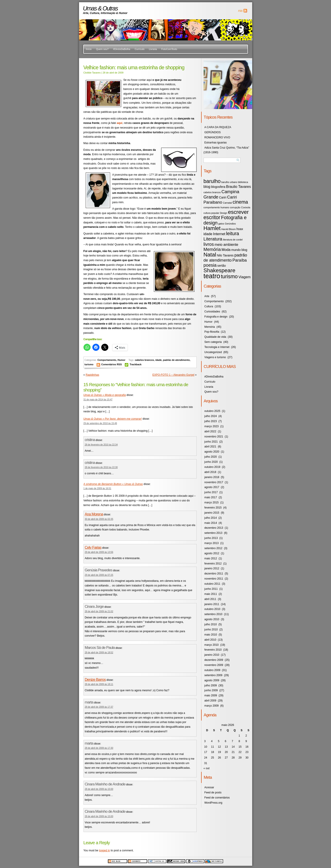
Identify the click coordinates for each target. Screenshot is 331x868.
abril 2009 (210, 701)
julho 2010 (211, 624)
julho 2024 (211, 416)
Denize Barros (95, 680)
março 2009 (212, 706)
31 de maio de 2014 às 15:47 (98, 400)
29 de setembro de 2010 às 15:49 (100, 423)
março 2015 (212, 503)
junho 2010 (211, 630)
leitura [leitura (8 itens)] (233, 233)
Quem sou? (102, 49)
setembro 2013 (213, 533)
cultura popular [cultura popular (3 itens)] (211, 213)
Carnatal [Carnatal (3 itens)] (227, 203)
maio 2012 (211, 558)
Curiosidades (212, 312)
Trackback (136, 364)
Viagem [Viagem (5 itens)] (245, 277)
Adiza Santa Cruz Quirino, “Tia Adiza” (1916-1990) (226, 150)
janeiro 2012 (212, 568)
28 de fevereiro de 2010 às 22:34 (101, 445)
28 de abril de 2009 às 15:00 (99, 789)
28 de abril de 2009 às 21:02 (99, 611)
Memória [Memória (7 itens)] (212, 249)
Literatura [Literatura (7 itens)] (213, 239)
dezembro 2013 (214, 528)
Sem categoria (213, 342)
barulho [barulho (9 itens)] (212, 181)
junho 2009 (211, 690)
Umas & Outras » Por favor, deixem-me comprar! (113, 419)
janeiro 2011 (212, 604)
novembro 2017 (214, 482)
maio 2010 (211, 635)
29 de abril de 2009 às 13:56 (99, 552)
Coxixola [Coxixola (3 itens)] (246, 207)
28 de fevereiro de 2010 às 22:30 (101, 467)
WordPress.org (213, 803)
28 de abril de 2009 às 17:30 (99, 748)
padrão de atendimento (176, 360)
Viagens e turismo (215, 357)
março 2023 (212, 426)
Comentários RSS (112, 364)
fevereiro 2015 (213, 508)
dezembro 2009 (214, 660)
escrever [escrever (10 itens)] (238, 212)
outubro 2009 (212, 670)
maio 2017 (211, 497)
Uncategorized (213, 352)
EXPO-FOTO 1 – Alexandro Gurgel (173, 375)
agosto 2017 (212, 487)
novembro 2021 (214, 437)
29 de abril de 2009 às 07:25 (99, 575)
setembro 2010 (213, 614)
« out (207, 768)
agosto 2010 (212, 619)
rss (240, 11)
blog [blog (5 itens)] (207, 187)
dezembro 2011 (214, 574)
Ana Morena (94, 514)
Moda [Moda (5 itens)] (226, 250)
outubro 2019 (212, 467)
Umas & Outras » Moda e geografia (105, 395)
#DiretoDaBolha (122, 49)
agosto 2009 (212, 680)
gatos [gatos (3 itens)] (221, 224)
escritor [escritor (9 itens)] (212, 217)
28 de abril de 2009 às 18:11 (99, 684)
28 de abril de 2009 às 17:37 (99, 707)
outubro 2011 (212, 584)
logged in (104, 850)
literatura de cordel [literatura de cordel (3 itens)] (233, 240)
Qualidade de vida (215, 337)
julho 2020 (211, 457)
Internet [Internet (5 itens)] (219, 234)
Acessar (209, 787)
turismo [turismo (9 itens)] (229, 276)
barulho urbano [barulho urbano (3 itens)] (229, 182)
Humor (121, 360)
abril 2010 (210, 640)
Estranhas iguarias (216, 143)
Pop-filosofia (212, 332)
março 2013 (212, 543)
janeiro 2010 (212, 655)
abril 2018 (210, 472)
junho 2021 (211, 442)
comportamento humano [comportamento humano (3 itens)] (216, 207)
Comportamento (107, 360)
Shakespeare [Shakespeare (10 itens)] (219, 270)
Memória (210, 327)
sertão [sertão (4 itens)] (222, 266)
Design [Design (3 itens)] (223, 213)
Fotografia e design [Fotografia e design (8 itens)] (225, 220)
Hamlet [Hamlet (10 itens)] (212, 228)
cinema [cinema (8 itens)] (240, 202)
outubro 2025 (212, 411)
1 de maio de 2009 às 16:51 (97, 488)
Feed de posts (213, 793)
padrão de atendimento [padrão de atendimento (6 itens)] (225, 258)
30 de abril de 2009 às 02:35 (99, 519)
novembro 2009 (214, 665)
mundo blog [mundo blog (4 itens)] (239, 250)
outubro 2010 (212, 609)
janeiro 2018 (212, 477)
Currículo (139, 49)
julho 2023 (211, 421)
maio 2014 (211, 523)
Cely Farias (93, 547)
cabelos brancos (144, 360)
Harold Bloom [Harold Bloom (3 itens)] (229, 229)
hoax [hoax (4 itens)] (240, 229)
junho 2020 (211, 462)
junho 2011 (211, 589)
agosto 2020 (212, 452)
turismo (89, 364)
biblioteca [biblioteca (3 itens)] (243, 182)
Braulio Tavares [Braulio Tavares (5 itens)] (238, 187)
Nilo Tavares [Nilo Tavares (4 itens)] (225, 255)
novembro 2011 (214, 579)
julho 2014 (211, 518)
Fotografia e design (216, 317)
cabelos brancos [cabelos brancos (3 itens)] (212, 192)
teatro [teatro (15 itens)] (212, 276)
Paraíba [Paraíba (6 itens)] (240, 260)
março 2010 (212, 645)
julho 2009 (211, 685)
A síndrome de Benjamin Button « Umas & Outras (113, 484)
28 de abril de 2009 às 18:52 (99, 652)
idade (159, 360)
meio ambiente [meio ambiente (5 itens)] (227, 244)
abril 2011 (210, 599)
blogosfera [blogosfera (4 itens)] (218, 187)
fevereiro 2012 (213, 564)
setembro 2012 (213, 548)
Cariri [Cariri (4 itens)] (223, 198)
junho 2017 (211, 492)
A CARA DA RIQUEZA (218, 127)
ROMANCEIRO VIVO (217, 137)
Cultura (209, 306)
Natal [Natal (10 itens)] (210, 255)
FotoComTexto (169, 49)
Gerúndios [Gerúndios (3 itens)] (230, 224)
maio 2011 (211, 594)
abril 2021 (210, 447)
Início (89, 49)
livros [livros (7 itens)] (209, 244)
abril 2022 (210, 431)
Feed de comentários (217, 798)
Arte (207, 296)
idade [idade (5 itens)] (208, 234)
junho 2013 (211, 538)
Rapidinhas (92, 375)
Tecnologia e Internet (217, 347)
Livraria (153, 49)
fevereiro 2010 (213, 650)
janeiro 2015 (212, 513)
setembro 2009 (213, 675)
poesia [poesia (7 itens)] (210, 265)
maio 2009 (211, 695)
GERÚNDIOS (213, 132)
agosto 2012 (212, 553)
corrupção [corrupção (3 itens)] (235, 207)
